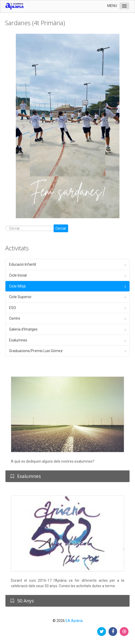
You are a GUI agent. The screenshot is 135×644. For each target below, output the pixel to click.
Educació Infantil (23, 264)
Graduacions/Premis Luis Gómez (36, 351)
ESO (13, 308)
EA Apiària (74, 621)
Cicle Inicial (18, 275)
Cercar (61, 228)
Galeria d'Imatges (23, 329)
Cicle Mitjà (17, 286)
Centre (15, 318)
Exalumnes (18, 340)
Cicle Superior (20, 297)
